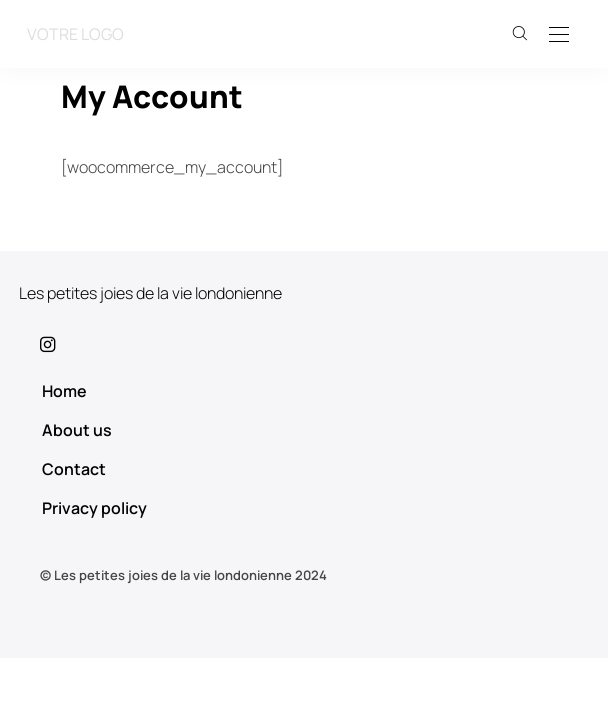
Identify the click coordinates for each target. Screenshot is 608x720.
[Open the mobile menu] (559, 35)
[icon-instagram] (304, 344)
